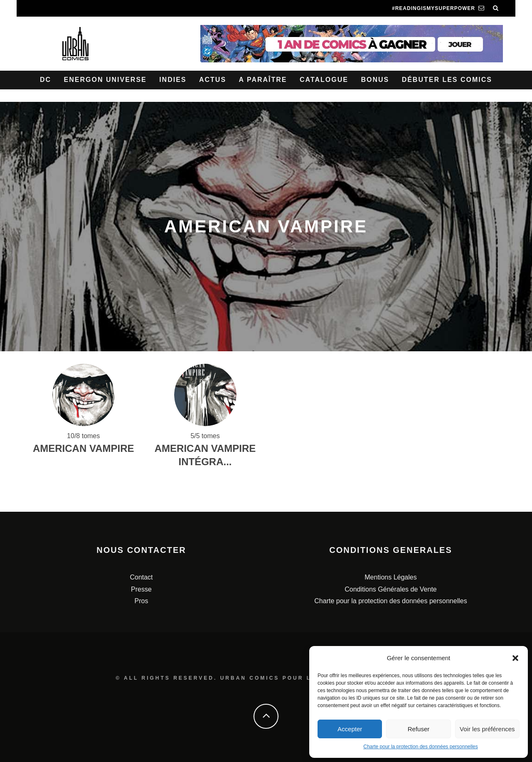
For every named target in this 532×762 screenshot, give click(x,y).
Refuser (419, 729)
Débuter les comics (447, 80)
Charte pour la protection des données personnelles (421, 747)
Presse (141, 589)
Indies (173, 80)
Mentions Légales (390, 577)
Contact (141, 577)
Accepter (350, 729)
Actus (213, 80)
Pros (142, 601)
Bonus (375, 80)
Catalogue (324, 80)
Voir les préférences (487, 729)
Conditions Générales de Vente (390, 589)
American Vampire (84, 448)
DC (46, 80)
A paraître (263, 80)
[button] (515, 658)
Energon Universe (105, 80)
